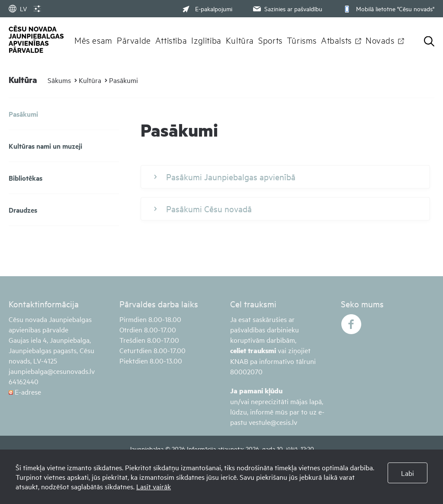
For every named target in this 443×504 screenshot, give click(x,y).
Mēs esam (93, 40)
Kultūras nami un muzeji (45, 146)
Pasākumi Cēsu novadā (203, 209)
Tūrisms (302, 40)
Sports (270, 40)
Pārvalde (134, 40)
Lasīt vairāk (154, 486)
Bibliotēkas (26, 178)
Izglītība (206, 40)
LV (18, 8)
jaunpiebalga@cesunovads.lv (52, 371)
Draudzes (23, 210)
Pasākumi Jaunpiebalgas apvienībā (225, 177)
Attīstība (171, 40)
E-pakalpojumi (207, 8)
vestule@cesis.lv (273, 422)
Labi (408, 473)
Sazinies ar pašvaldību (287, 8)
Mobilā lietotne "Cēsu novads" (388, 8)
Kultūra (240, 40)
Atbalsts (336, 40)
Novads (380, 40)
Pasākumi (124, 80)
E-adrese (25, 392)
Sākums (59, 80)
